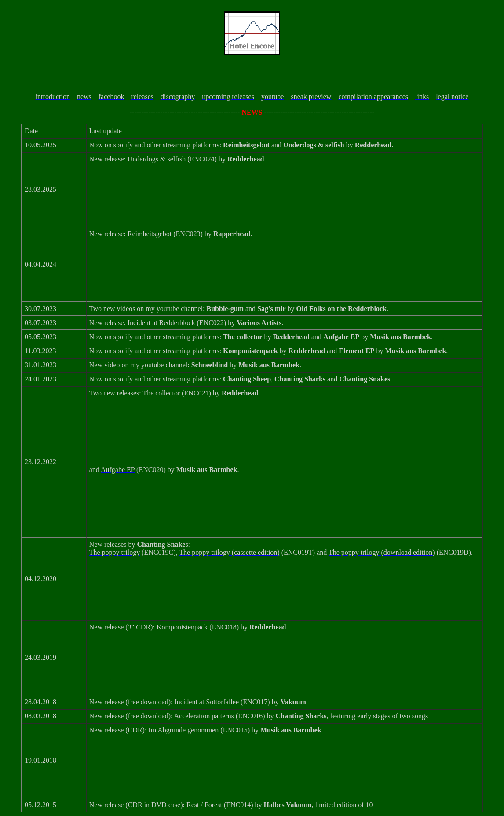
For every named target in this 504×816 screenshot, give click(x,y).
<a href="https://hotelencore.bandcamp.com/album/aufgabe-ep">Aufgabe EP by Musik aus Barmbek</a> (284, 508)
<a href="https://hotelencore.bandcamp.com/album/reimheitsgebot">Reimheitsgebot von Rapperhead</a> (284, 272)
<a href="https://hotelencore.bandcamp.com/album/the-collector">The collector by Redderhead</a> (284, 432)
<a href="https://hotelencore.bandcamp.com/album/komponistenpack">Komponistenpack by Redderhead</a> (284, 666)
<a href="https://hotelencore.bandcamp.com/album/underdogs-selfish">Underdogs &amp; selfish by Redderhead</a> (284, 198)
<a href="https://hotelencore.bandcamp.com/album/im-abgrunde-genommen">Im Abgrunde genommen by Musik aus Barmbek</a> (284, 768)
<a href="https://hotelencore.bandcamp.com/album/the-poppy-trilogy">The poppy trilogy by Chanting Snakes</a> (284, 591)
